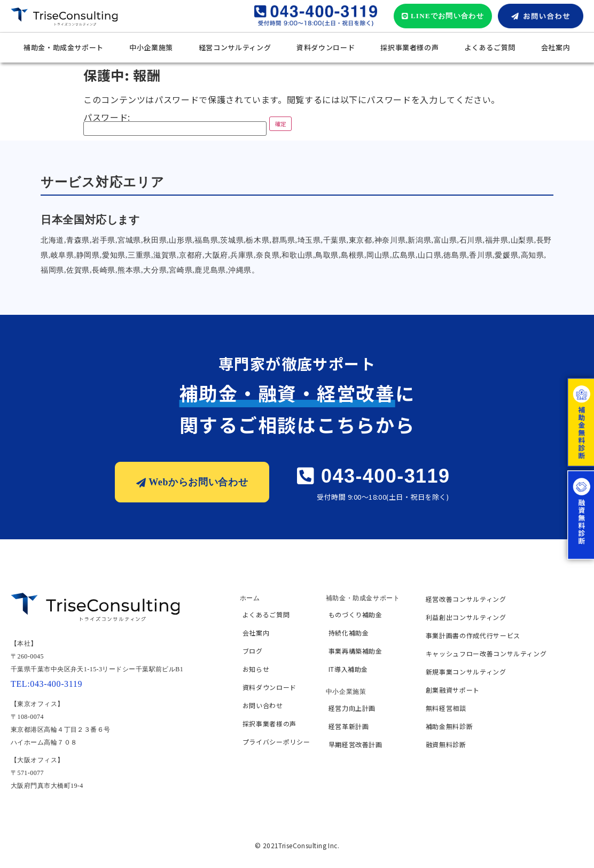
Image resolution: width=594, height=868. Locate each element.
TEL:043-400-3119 (46, 684)
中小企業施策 (151, 47)
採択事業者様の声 (409, 47)
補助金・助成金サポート (64, 47)
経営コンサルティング (235, 47)
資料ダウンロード (326, 47)
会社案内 (556, 47)
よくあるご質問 (490, 47)
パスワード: (175, 124)
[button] (443, 16)
